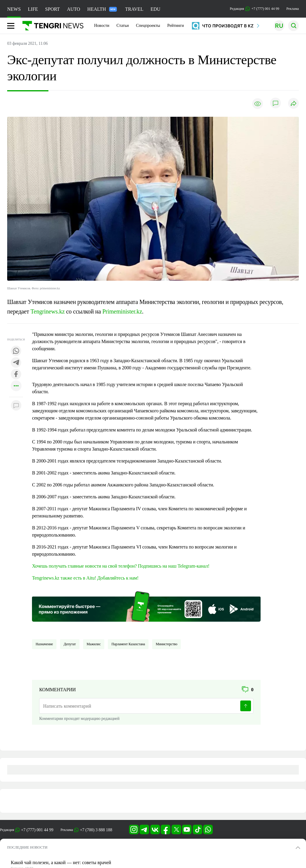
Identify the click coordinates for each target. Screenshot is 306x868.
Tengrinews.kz (48, 311)
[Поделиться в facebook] (16, 375)
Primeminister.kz (122, 311)
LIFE (33, 9)
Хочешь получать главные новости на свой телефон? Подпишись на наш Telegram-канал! (121, 566)
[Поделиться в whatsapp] (16, 351)
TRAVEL (134, 9)
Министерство (166, 644)
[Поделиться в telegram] (16, 363)
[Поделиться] (293, 104)
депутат (70, 644)
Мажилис (94, 644)
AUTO (74, 9)
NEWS (14, 9)
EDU (156, 9)
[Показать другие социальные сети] (16, 386)
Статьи (123, 26)
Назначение (44, 644)
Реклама (293, 9)
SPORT (52, 9)
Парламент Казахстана (128, 644)
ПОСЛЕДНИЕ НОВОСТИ (27, 847)
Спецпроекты (148, 26)
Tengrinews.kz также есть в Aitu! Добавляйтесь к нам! (85, 578)
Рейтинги (176, 26)
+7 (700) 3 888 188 (96, 830)
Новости (102, 26)
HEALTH (102, 9)
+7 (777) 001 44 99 (37, 830)
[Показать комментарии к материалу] (16, 406)
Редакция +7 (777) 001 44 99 (254, 9)
